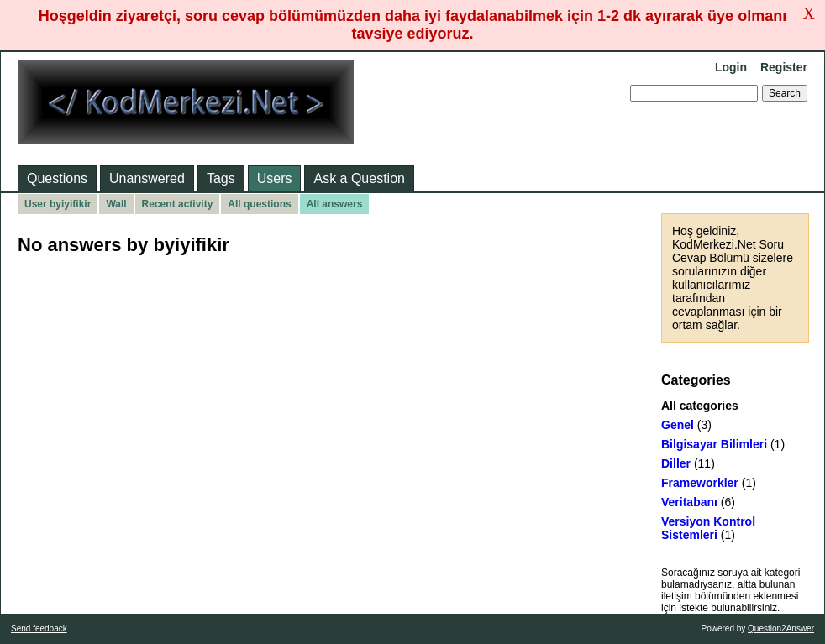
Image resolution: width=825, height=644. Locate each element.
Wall (116, 204)
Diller (676, 463)
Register (784, 67)
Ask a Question (359, 178)
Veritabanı (689, 502)
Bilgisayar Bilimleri (714, 444)
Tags (221, 178)
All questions (259, 204)
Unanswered (147, 178)
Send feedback (39, 628)
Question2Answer (781, 628)
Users (275, 178)
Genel (678, 425)
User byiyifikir (58, 204)
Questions (57, 178)
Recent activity (178, 204)
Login (731, 67)
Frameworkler (700, 483)
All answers (335, 204)
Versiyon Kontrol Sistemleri (708, 528)
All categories (700, 406)
